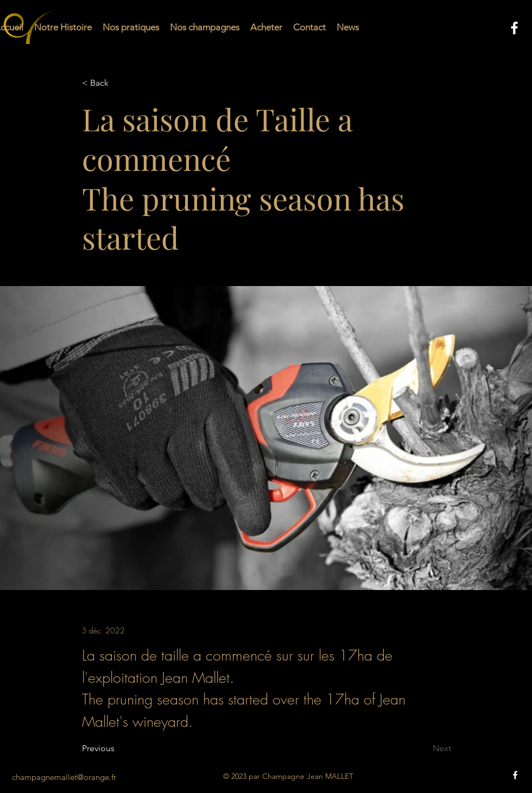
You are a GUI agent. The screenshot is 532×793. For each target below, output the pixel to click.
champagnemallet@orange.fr (64, 777)
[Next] (424, 749)
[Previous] (118, 749)
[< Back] (118, 83)
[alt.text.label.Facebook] (514, 28)
